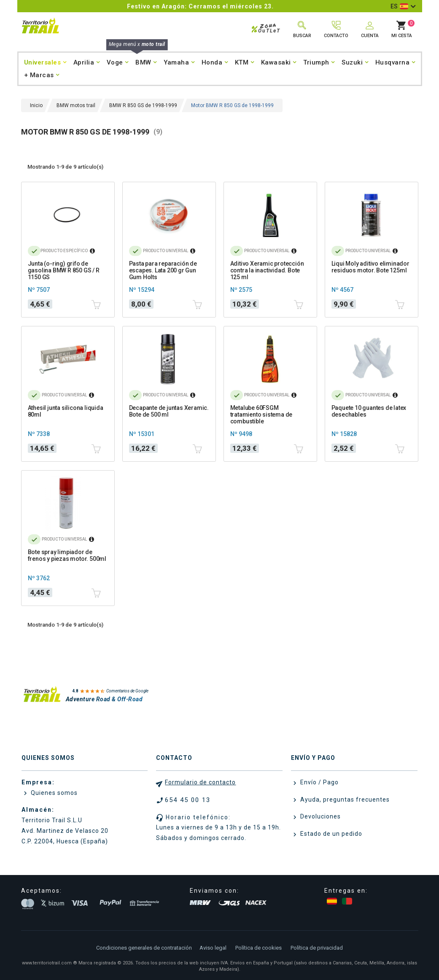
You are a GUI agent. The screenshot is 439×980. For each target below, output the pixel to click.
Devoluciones (320, 816)
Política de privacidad (317, 948)
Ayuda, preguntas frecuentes (344, 800)
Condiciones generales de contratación (144, 948)
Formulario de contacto (200, 782)
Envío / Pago (319, 782)
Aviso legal (213, 948)
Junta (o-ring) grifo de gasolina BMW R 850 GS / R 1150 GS (64, 270)
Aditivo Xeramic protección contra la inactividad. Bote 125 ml (267, 270)
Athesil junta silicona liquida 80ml (66, 411)
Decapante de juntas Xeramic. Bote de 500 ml (169, 411)
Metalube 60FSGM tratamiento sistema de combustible (261, 415)
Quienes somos (53, 793)
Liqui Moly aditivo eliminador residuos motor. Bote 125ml (370, 267)
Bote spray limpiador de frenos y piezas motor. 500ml (67, 555)
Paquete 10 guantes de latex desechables (369, 411)
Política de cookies (259, 948)
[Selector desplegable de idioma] (403, 6)
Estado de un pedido (330, 834)
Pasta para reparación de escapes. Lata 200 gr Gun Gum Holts (163, 270)
